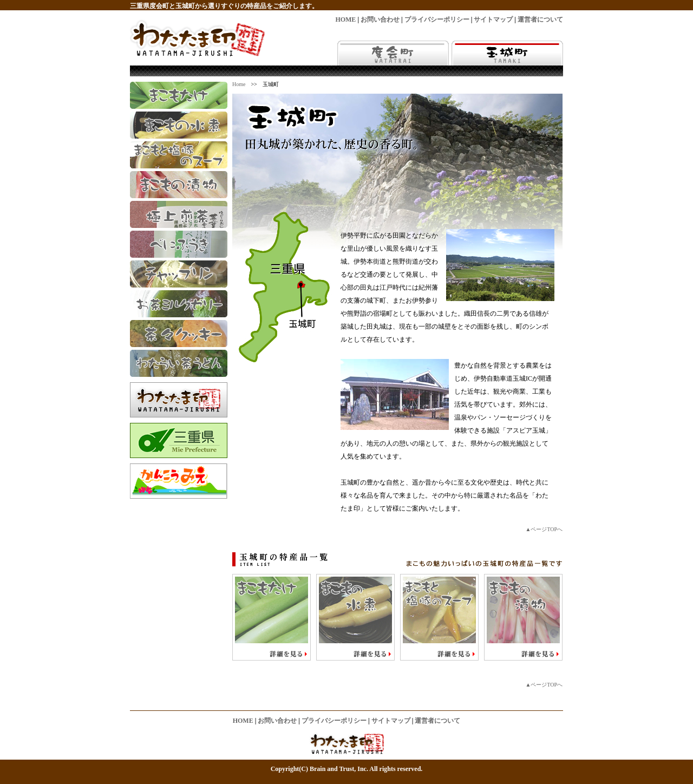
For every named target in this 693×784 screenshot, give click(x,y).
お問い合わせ (380, 19)
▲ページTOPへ (544, 529)
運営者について (540, 19)
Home (239, 84)
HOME (345, 19)
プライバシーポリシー (437, 19)
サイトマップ (493, 19)
